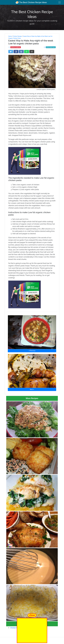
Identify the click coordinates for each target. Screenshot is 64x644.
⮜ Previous (32, 351)
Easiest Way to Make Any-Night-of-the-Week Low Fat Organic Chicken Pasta (30, 37)
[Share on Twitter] (11, 52)
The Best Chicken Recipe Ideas (31, 2)
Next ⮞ (32, 389)
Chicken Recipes (17, 36)
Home (10, 36)
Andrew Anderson (16, 47)
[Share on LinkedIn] (21, 52)
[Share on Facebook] (16, 52)
